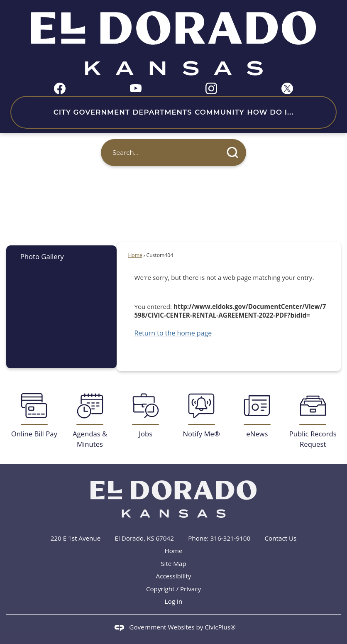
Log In (174, 601)
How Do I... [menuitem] (270, 112)
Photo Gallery (42, 256)
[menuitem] (61, 256)
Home (135, 255)
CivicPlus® (220, 627)
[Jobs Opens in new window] (146, 415)
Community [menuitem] (219, 112)
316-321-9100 (231, 538)
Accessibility (174, 576)
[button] (233, 153)
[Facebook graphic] (60, 88)
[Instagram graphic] (211, 88)
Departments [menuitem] (162, 112)
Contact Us (281, 538)
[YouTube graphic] (136, 87)
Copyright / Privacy (173, 589)
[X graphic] (287, 88)
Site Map (173, 563)
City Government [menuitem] (92, 112)
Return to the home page (173, 333)
